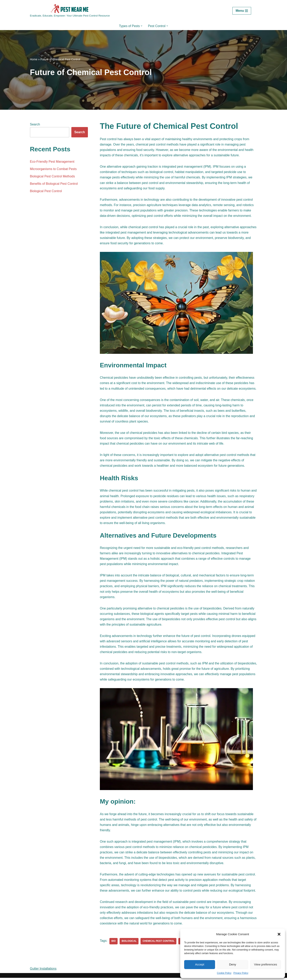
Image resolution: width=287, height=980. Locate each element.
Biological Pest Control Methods (53, 177)
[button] (279, 934)
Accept (200, 964)
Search (35, 124)
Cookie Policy (224, 973)
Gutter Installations (43, 971)
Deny (232, 964)
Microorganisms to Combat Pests (53, 169)
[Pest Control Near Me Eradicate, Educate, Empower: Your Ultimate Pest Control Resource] (70, 11)
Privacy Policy (241, 973)
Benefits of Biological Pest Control (54, 184)
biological (129, 944)
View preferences (266, 964)
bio (114, 944)
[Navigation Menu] (242, 11)
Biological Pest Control (46, 191)
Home (34, 59)
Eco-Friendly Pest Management (52, 162)
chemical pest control (159, 944)
